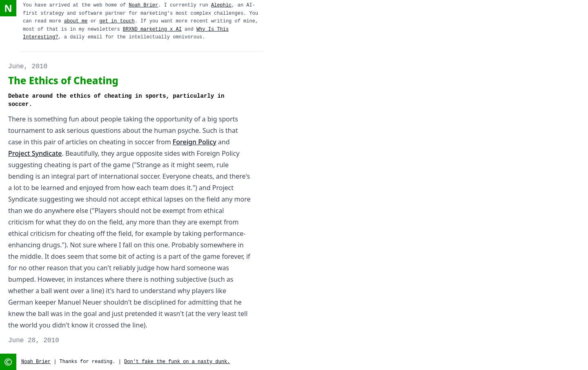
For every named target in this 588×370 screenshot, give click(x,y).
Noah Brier (143, 5)
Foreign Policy (195, 142)
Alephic (221, 5)
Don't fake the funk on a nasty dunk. (177, 362)
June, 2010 (28, 67)
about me (76, 21)
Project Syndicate (35, 153)
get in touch (117, 21)
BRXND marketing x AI (152, 29)
